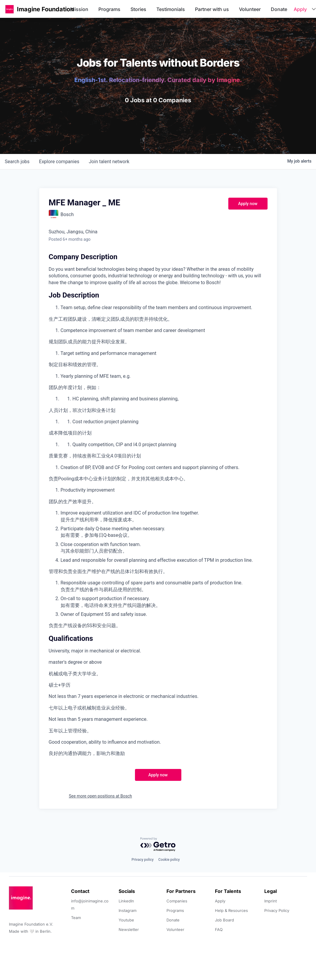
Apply (300, 9)
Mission (79, 9)
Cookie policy (169, 860)
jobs (17, 162)
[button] (10, 9)
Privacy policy (142, 860)
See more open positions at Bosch (100, 796)
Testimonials (171, 9)
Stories (138, 9)
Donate (279, 9)
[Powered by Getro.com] (158, 845)
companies (59, 162)
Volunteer (250, 9)
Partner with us (212, 9)
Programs (109, 9)
